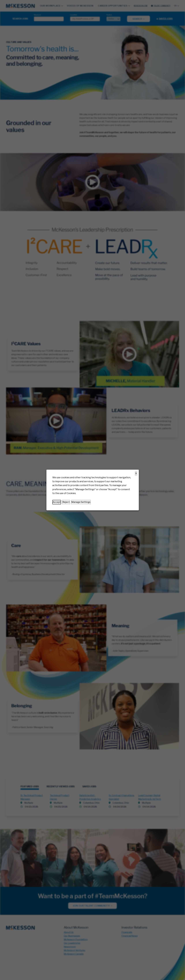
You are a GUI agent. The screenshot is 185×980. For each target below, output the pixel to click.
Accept (57, 502)
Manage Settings (81, 502)
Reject (66, 502)
